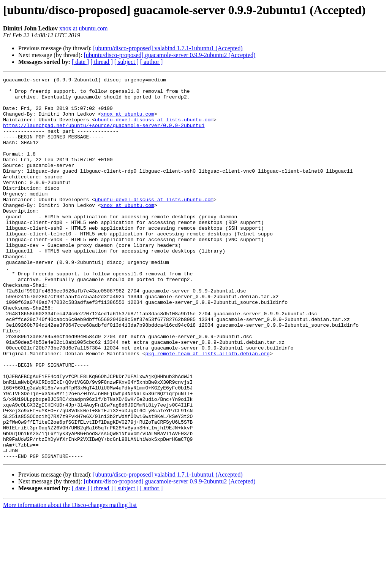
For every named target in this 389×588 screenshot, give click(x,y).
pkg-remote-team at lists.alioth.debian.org (207, 409)
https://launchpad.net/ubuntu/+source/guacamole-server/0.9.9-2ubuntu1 (104, 135)
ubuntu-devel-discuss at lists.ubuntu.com (154, 129)
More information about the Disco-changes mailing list (70, 581)
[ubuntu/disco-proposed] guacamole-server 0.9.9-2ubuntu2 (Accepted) (169, 55)
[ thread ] (102, 62)
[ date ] (80, 62)
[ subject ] (127, 62)
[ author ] (152, 62)
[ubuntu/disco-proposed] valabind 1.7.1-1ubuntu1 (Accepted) (168, 48)
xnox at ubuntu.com (84, 28)
